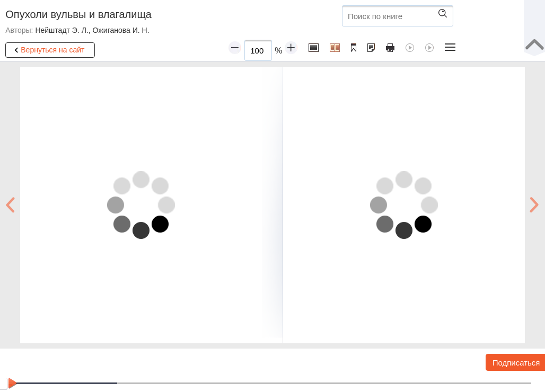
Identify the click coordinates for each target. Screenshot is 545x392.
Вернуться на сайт (48, 50)
